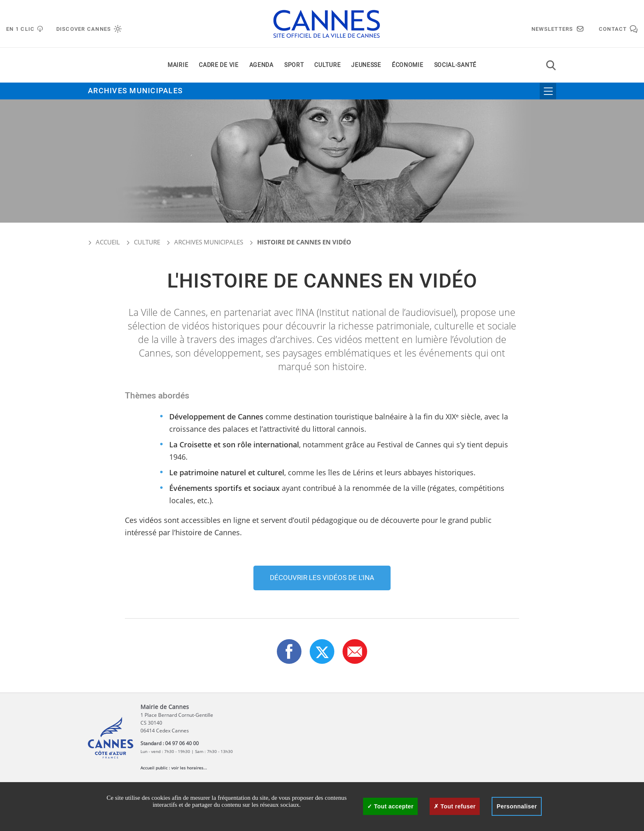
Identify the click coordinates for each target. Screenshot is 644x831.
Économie (408, 65)
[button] (355, 651)
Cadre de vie (218, 65)
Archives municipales (135, 91)
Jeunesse (366, 65)
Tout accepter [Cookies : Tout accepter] (390, 806)
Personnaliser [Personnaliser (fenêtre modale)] (517, 806)
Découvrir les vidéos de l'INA (322, 578)
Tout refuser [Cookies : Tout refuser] (455, 806)
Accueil (104, 242)
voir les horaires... (189, 768)
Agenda (261, 65)
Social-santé (455, 65)
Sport (294, 65)
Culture (327, 65)
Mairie (178, 65)
